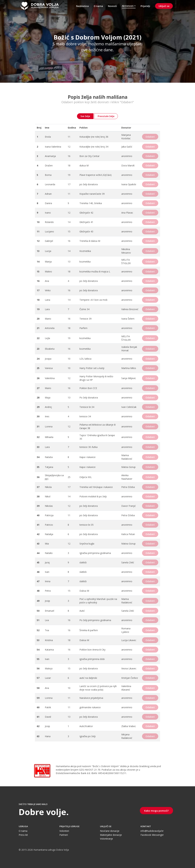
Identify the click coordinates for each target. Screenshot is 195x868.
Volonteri (64, 831)
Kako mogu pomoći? (156, 811)
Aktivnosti (128, 6)
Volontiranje (106, 839)
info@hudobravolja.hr (152, 831)
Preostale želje (106, 116)
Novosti (112, 6)
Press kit (23, 835)
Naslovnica (82, 6)
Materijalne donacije (111, 835)
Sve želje (85, 116)
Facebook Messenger (152, 835)
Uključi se (164, 6)
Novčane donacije (110, 831)
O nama (98, 6)
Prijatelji (145, 6)
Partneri (64, 835)
